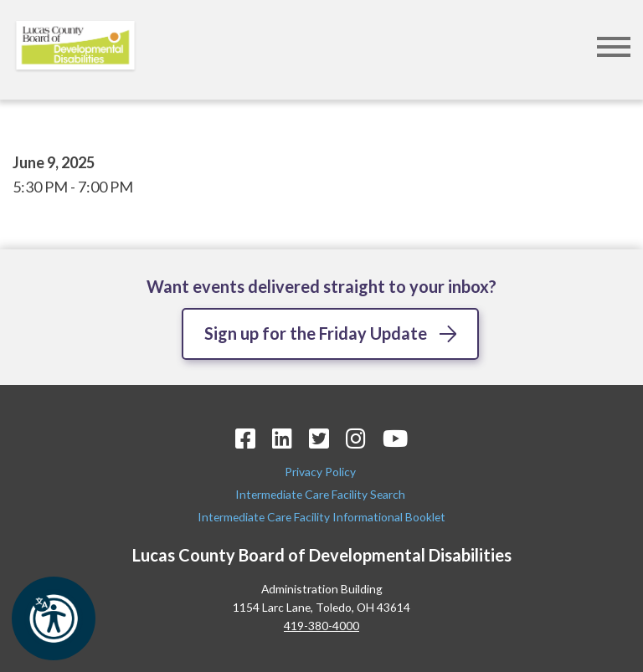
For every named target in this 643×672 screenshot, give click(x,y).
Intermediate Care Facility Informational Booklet (321, 517)
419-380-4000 (321, 626)
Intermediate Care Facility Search (321, 494)
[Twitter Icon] (319, 438)
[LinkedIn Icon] (282, 438)
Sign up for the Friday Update (316, 333)
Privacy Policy (321, 472)
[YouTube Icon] (395, 438)
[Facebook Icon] (245, 438)
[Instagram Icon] (356, 438)
